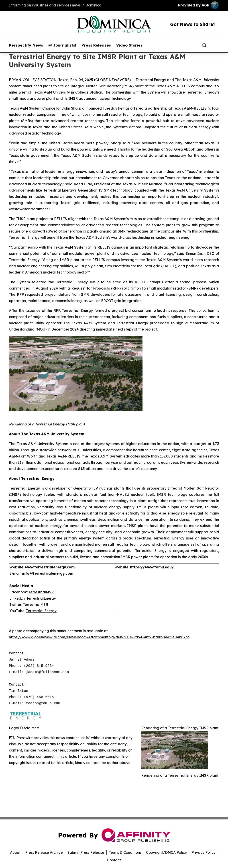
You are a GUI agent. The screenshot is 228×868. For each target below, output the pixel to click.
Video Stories (129, 45)
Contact (114, 860)
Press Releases (96, 45)
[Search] (204, 45)
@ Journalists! (62, 45)
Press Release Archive (44, 852)
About (15, 852)
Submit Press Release (86, 852)
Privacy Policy (204, 852)
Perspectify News (26, 45)
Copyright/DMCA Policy (166, 852)
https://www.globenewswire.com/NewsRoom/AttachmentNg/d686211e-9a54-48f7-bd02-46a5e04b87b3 (99, 637)
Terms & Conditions (125, 852)
